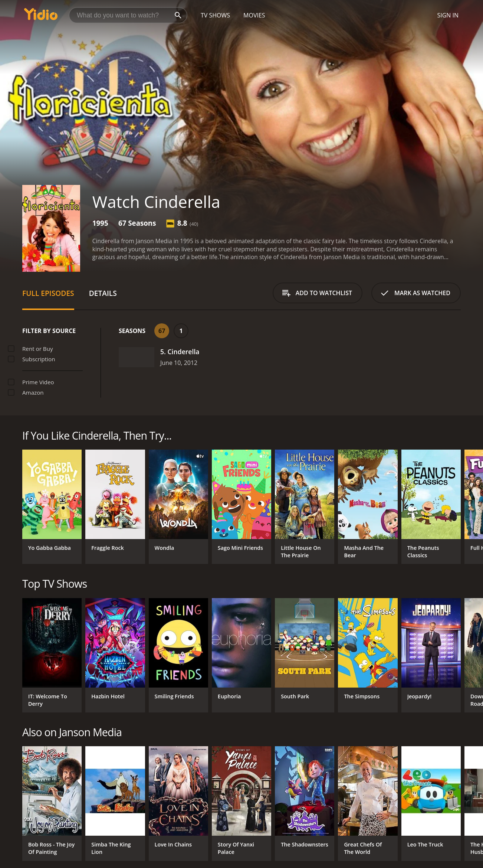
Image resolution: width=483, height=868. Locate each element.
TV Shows (215, 15)
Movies (254, 15)
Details (103, 293)
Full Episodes (48, 293)
